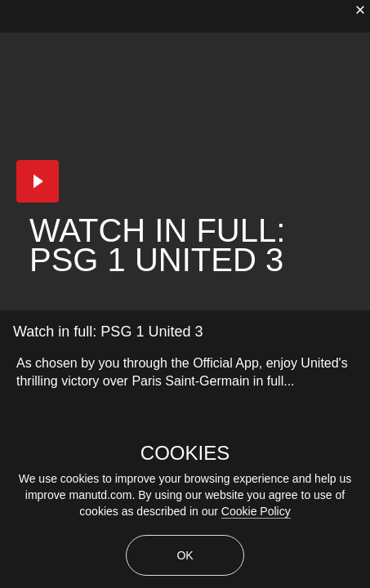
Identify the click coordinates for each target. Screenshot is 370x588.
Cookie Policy (256, 511)
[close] (360, 10)
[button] (38, 181)
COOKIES (185, 453)
